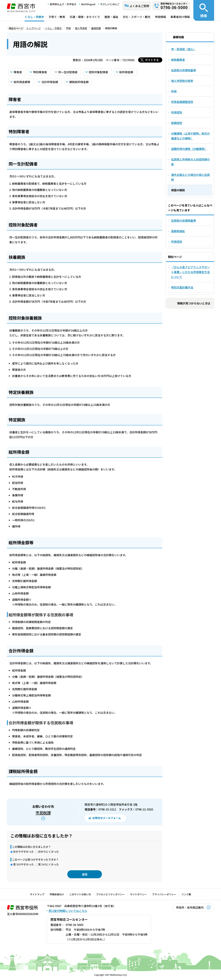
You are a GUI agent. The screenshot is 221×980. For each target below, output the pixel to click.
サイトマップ (37, 894)
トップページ (33, 28)
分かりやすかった (23, 852)
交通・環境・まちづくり (85, 17)
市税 (68, 28)
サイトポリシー (138, 894)
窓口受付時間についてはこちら (68, 911)
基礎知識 (96, 28)
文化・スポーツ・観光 (137, 17)
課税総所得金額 (79, 82)
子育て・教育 (57, 17)
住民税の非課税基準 (184, 220)
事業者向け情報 (180, 17)
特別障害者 (40, 72)
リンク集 (186, 894)
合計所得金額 (50, 82)
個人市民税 (81, 28)
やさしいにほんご (110, 4)
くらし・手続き (34, 17)
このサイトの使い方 (80, 894)
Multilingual (88, 4)
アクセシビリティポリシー (110, 894)
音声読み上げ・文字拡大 (63, 4)
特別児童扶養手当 (182, 287)
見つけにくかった (49, 864)
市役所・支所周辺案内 (190, 907)
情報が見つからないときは (194, 303)
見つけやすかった (23, 864)
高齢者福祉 (178, 231)
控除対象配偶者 (98, 72)
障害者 (18, 72)
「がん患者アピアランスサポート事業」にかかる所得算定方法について (190, 272)
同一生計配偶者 (68, 72)
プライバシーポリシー (164, 894)
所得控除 (177, 242)
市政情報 (160, 17)
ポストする (152, 60)
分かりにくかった (49, 852)
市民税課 (43, 813)
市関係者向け (57, 894)
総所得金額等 (22, 82)
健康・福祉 (111, 17)
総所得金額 (126, 72)
